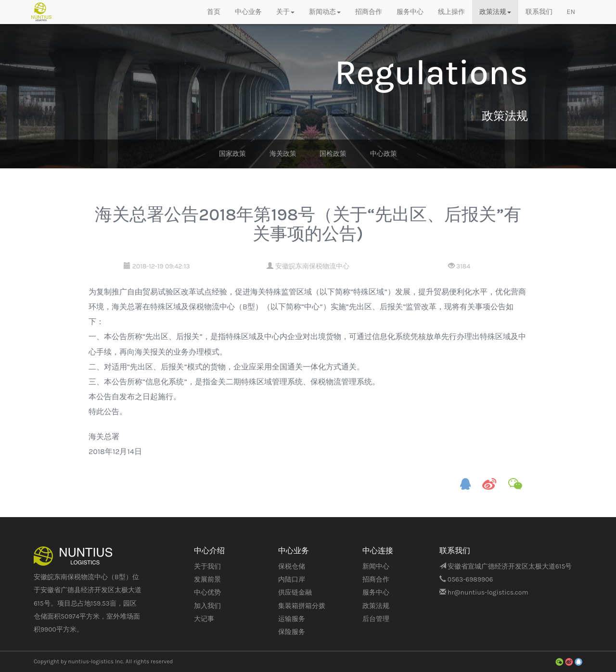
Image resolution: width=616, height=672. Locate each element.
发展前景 (207, 579)
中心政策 (384, 154)
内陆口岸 (292, 579)
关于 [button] (285, 12)
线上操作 (451, 12)
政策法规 (376, 606)
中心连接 (378, 551)
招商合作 (369, 12)
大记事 (204, 619)
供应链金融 (295, 592)
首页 (214, 12)
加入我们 (207, 606)
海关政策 (283, 154)
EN (571, 12)
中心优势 (207, 592)
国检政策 (333, 154)
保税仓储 (292, 566)
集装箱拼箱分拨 (302, 606)
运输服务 (292, 619)
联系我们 (539, 12)
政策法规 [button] (495, 12)
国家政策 (232, 154)
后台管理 (376, 619)
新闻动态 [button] (325, 12)
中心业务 (248, 12)
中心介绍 (209, 551)
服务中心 (410, 12)
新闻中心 (376, 566)
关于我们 (207, 566)
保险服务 (292, 632)
